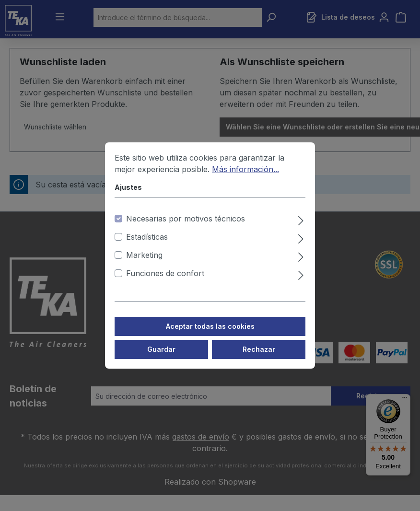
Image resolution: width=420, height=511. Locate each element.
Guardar (161, 358)
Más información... (245, 178)
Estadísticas (147, 246)
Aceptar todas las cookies (210, 335)
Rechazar (259, 358)
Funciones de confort (165, 282)
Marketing (144, 264)
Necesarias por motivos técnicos (186, 228)
